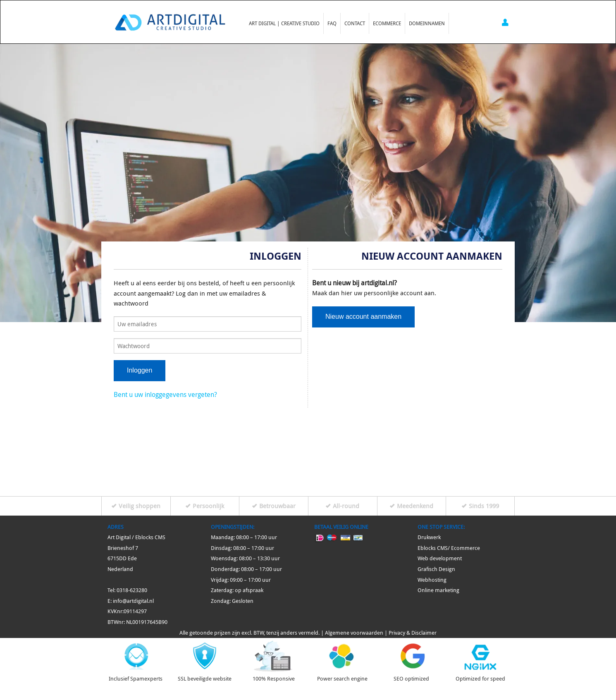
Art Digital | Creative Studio (284, 23)
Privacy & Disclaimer (413, 633)
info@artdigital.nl (133, 601)
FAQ (332, 23)
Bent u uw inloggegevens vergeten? (165, 394)
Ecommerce (387, 23)
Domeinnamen (427, 23)
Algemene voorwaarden (354, 633)
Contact (355, 23)
